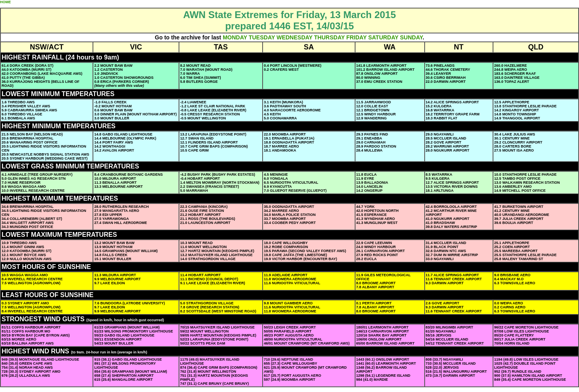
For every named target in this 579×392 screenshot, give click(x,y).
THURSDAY (329, 37)
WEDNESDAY (295, 37)
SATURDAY (383, 37)
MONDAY (235, 37)
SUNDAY (411, 37)
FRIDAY (356, 37)
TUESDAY (262, 37)
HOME (5, 2)
